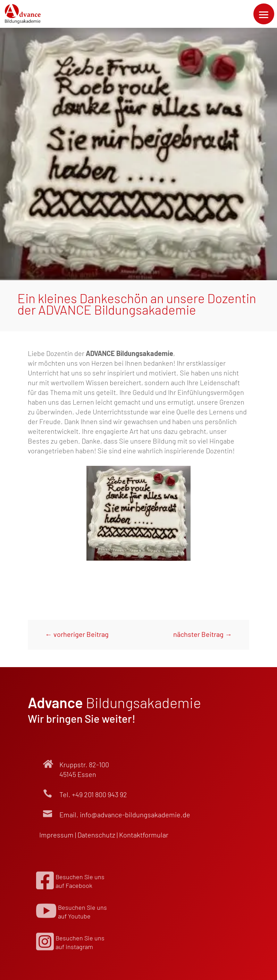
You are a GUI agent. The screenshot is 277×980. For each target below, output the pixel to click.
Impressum (56, 835)
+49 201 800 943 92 (99, 794)
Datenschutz (96, 835)
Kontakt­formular (144, 835)
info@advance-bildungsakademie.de (135, 815)
